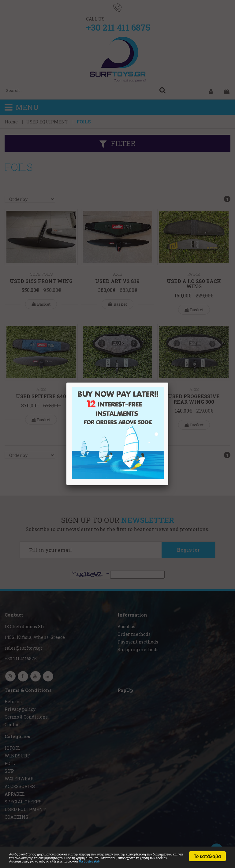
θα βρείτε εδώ (67, 861)
